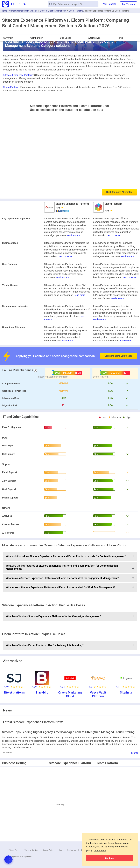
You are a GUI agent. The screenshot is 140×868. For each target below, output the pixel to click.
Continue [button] (110, 858)
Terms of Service (31, 850)
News (120, 38)
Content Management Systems (23, 11)
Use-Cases (66, 38)
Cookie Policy (48, 850)
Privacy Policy (14, 850)
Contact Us (72, 850)
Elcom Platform (76, 11)
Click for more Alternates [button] (119, 192)
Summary (8, 38)
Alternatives (94, 38)
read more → (74, 235)
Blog (60, 850)
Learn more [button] (100, 851)
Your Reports (109, 4)
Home (4, 11)
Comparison (37, 38)
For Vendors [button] (128, 4)
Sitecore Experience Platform (53, 11)
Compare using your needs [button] (118, 356)
